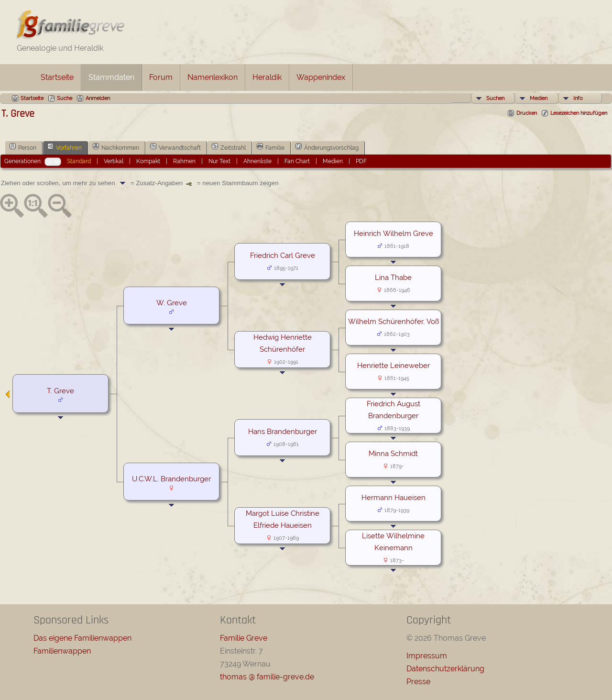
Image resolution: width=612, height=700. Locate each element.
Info (578, 98)
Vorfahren (65, 147)
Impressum (427, 656)
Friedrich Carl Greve (283, 255)
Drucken (527, 113)
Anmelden (98, 98)
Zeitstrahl (229, 147)
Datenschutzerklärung (445, 669)
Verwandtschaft (175, 147)
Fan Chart (297, 161)
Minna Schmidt (393, 453)
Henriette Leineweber (393, 365)
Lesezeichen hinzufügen (579, 113)
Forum (161, 77)
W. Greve (172, 303)
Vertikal (114, 161)
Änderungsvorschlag (327, 147)
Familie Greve (244, 638)
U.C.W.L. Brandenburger (171, 479)
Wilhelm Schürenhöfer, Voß (393, 321)
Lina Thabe (393, 277)
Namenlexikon (213, 77)
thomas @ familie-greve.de (267, 677)
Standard (79, 161)
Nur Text (219, 161)
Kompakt (148, 161)
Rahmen (184, 161)
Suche (65, 98)
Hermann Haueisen (393, 497)
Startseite (57, 77)
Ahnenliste (257, 161)
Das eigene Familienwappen (82, 638)
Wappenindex (321, 77)
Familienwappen (62, 651)
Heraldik (267, 77)
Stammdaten (111, 77)
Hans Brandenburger (283, 431)
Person (23, 147)
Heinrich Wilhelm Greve (393, 233)
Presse (418, 682)
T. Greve (60, 391)
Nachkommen (116, 147)
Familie (271, 147)
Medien (539, 98)
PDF (361, 161)
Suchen (495, 98)
